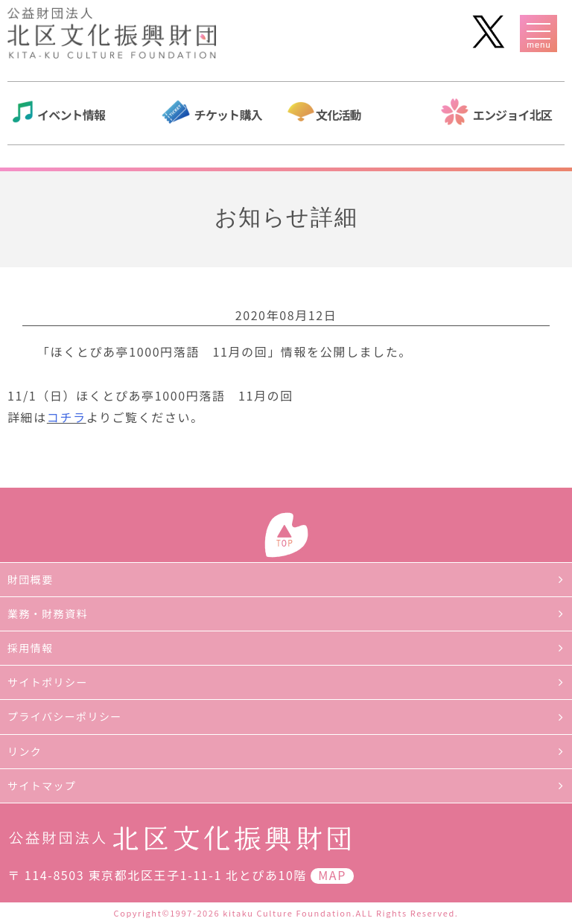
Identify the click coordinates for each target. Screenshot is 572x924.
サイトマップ (42, 786)
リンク (25, 751)
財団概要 (31, 579)
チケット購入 (228, 115)
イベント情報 (71, 115)
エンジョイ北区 (512, 115)
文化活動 (339, 115)
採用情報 (31, 648)
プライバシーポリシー (65, 716)
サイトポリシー (48, 682)
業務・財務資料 (48, 614)
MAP (332, 875)
